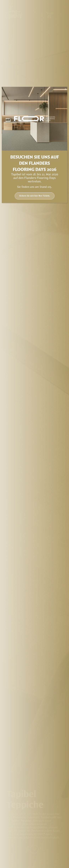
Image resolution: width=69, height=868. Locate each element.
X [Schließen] (65, 89)
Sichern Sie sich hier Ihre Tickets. (35, 196)
